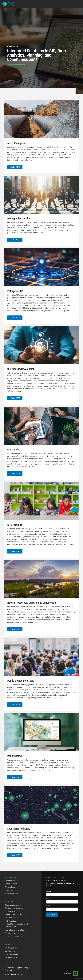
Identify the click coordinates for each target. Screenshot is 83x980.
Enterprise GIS (15, 291)
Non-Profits (10, 890)
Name (49, 891)
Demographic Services (20, 218)
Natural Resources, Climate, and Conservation (32, 603)
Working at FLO (11, 948)
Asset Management (18, 143)
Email (49, 906)
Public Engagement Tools (21, 681)
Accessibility (23, 974)
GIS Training (14, 450)
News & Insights (11, 954)
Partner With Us (11, 957)
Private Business (12, 893)
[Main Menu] (78, 4)
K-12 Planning (15, 525)
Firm (48, 899)
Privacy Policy (10, 974)
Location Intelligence (19, 829)
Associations (10, 887)
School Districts (11, 884)
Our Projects (10, 951)
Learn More (15, 167)
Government (10, 881)
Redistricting (14, 756)
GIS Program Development (21, 369)
